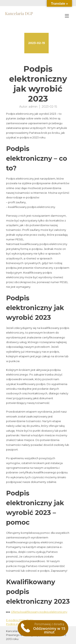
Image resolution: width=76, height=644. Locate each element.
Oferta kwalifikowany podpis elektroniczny (39, 612)
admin (33, 107)
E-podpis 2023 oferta (20, 620)
